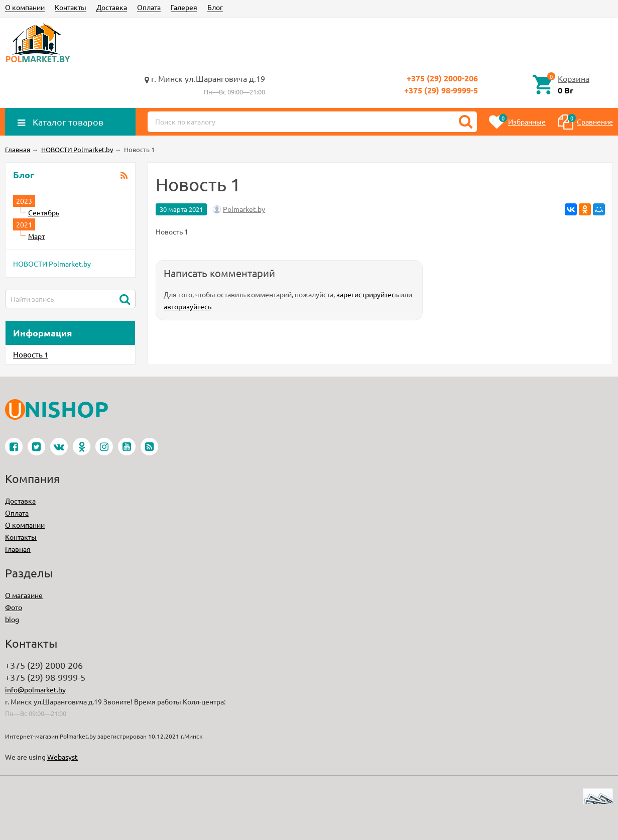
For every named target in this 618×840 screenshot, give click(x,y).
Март (36, 236)
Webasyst (63, 757)
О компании (25, 7)
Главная (18, 549)
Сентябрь (44, 212)
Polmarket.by (244, 209)
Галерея (184, 7)
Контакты (71, 7)
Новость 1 (31, 354)
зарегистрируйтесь (367, 294)
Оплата (149, 7)
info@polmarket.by (35, 689)
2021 (24, 224)
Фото (14, 607)
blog (12, 619)
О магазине (24, 595)
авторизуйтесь (188, 306)
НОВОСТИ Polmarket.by (52, 264)
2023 (24, 201)
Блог (215, 7)
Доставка (112, 7)
